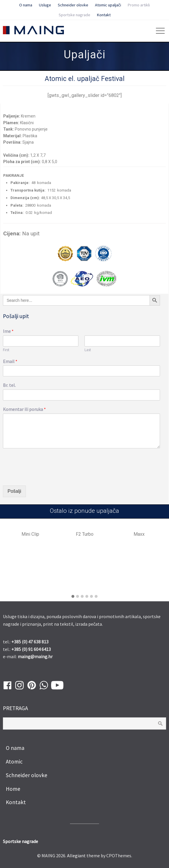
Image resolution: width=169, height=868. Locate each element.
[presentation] (47, 476)
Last (88, 350)
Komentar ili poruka (24, 409)
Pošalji (14, 491)
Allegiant (76, 856)
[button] (73, 597)
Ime (8, 331)
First (6, 350)
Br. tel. (9, 385)
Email (10, 361)
